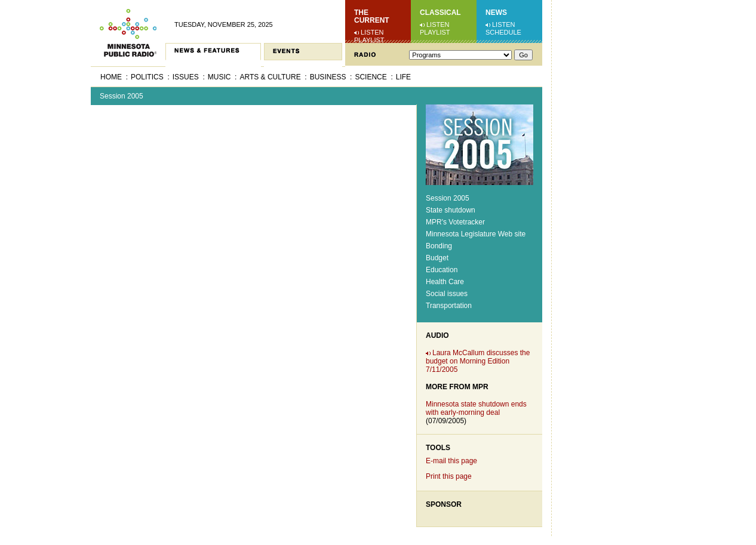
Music (219, 77)
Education (442, 270)
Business (328, 77)
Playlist (369, 40)
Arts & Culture (270, 77)
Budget (437, 258)
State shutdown (451, 210)
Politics (147, 77)
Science (371, 77)
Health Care (445, 282)
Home (111, 77)
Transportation (449, 306)
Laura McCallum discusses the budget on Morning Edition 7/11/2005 (478, 361)
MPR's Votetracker (455, 222)
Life (403, 77)
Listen (372, 32)
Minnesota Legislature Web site (476, 234)
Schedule (503, 32)
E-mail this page (451, 461)
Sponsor (444, 504)
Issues (186, 77)
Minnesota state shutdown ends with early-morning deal (476, 408)
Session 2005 (122, 96)
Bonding (439, 246)
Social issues (447, 294)
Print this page (449, 476)
